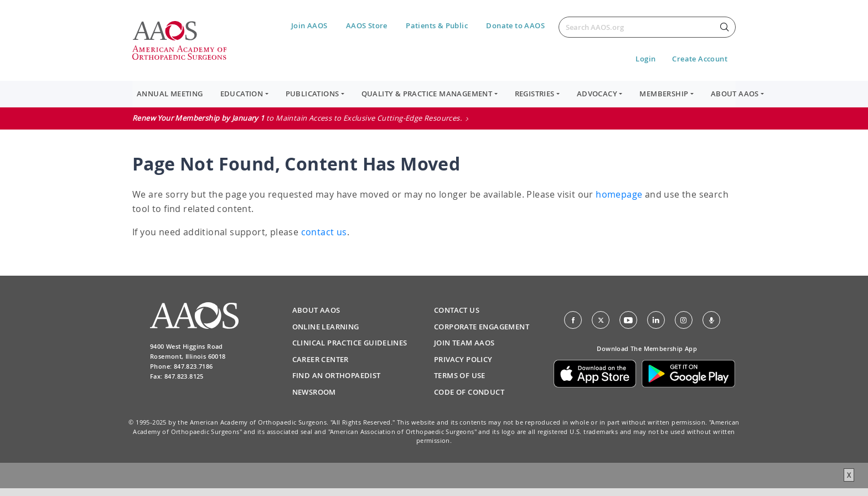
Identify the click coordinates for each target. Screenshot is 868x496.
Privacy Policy (463, 359)
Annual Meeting (170, 94)
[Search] (647, 27)
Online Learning (326, 327)
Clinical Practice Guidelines (350, 343)
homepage (619, 194)
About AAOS (316, 310)
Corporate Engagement (482, 327)
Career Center (321, 359)
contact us (324, 232)
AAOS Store (367, 25)
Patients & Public (437, 25)
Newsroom (314, 392)
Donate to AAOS (515, 25)
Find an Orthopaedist (337, 375)
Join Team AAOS (464, 343)
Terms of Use (460, 375)
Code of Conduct (469, 392)
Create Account (700, 59)
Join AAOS (309, 25)
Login (645, 59)
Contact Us (457, 310)
